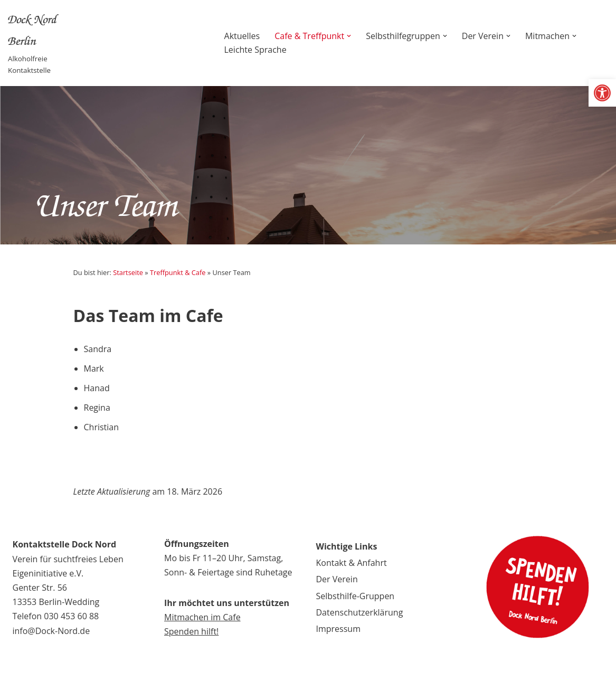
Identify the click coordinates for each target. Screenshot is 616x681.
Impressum (338, 629)
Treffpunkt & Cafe (178, 272)
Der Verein (337, 579)
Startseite (128, 272)
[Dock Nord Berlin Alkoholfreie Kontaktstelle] (46, 43)
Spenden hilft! (191, 631)
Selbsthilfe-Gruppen (356, 596)
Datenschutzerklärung (360, 612)
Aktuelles (242, 36)
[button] (602, 93)
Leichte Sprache (255, 50)
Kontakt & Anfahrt (352, 563)
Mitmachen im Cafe (202, 617)
